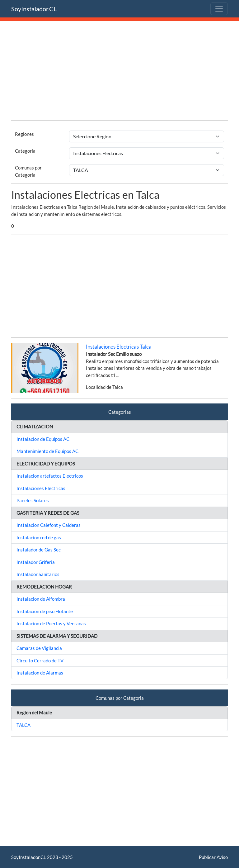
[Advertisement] (119, 72)
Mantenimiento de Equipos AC (47, 451)
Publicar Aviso (213, 857)
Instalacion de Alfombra (41, 599)
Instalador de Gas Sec (39, 550)
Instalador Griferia (36, 562)
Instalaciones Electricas (41, 488)
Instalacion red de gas (39, 537)
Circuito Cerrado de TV (40, 661)
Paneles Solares (33, 500)
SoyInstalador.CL (34, 9)
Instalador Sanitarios (38, 574)
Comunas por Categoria (28, 171)
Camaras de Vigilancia (39, 648)
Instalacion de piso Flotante (45, 611)
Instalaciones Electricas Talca (119, 347)
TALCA (23, 725)
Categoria (25, 151)
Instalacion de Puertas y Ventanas (51, 623)
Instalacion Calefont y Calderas (49, 525)
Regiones (24, 134)
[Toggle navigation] (219, 9)
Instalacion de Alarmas (40, 673)
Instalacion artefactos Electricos (50, 476)
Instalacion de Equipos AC (43, 439)
